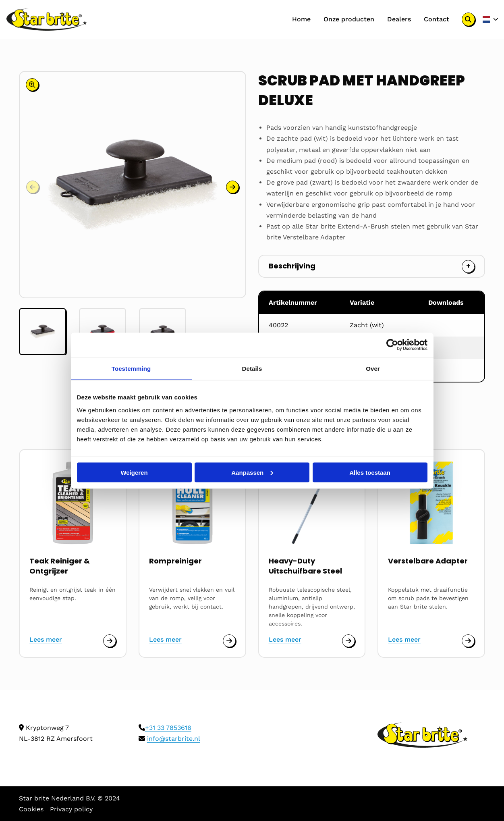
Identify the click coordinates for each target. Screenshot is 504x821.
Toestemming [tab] (131, 368)
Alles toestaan (370, 472)
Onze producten (348, 19)
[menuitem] (301, 19)
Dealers (399, 19)
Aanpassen (252, 472)
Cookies (31, 809)
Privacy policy (71, 809)
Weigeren (134, 472)
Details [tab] (252, 368)
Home (301, 19)
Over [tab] (373, 368)
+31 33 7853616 (168, 728)
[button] (232, 187)
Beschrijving (292, 266)
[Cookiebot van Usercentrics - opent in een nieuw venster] (392, 345)
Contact (436, 19)
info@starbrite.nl (174, 739)
